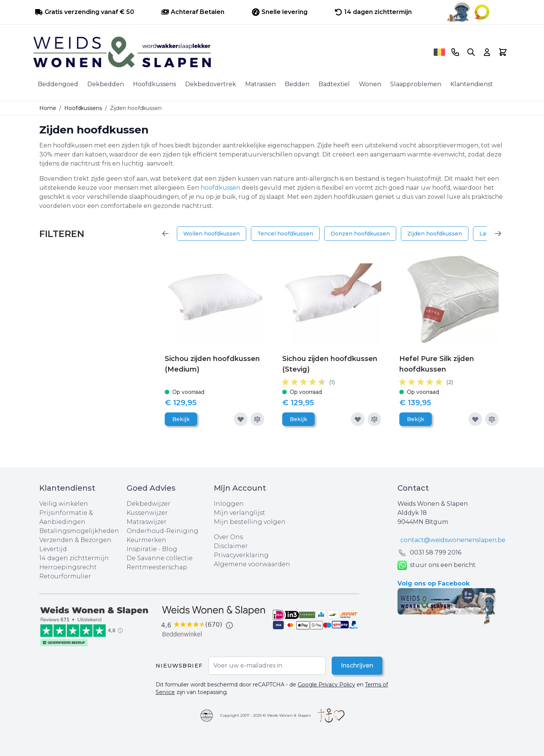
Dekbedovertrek (211, 84)
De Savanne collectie (160, 558)
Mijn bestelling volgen (250, 522)
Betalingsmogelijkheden (79, 531)
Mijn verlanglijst (240, 513)
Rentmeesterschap (157, 567)
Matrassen (260, 84)
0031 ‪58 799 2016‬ (436, 552)
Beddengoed (58, 84)
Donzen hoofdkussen (360, 234)
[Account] (487, 52)
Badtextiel (334, 84)
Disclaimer (231, 546)
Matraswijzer (147, 522)
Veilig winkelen (64, 504)
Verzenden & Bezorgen (75, 540)
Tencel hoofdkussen (285, 234)
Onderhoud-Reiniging (162, 531)
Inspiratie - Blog (152, 549)
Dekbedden (106, 84)
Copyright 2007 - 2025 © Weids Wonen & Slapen (266, 715)
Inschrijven (357, 665)
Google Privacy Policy (326, 685)
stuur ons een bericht (437, 565)
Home (48, 108)
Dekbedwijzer (148, 504)
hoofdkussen (221, 188)
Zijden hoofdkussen (435, 234)
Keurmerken (146, 540)
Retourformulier (65, 576)
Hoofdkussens (155, 84)
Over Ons (228, 537)
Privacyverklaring (241, 555)
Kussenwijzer (147, 513)
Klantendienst (472, 84)
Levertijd (53, 549)
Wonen (370, 84)
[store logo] (231, 52)
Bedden (297, 84)
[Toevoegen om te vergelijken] (257, 419)
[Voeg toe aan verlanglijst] (241, 419)
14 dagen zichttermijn (74, 558)
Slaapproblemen (416, 84)
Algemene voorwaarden (252, 564)
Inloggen (229, 504)
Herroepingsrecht (68, 567)
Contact (413, 488)
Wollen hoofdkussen (212, 234)
